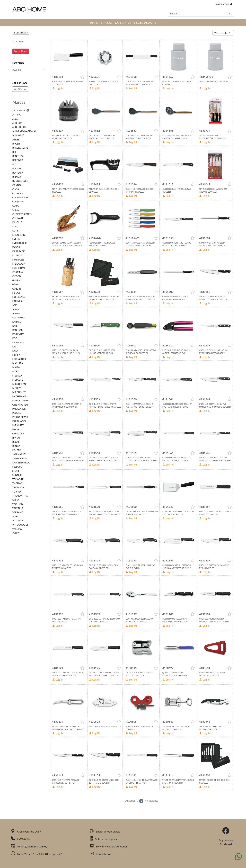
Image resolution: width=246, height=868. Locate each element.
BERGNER (17, 160)
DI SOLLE (17, 222)
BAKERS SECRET (21, 148)
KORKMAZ (18, 334)
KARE (15, 326)
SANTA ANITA (19, 459)
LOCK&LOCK (19, 359)
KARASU (17, 322)
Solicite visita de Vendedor (108, 846)
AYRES (16, 140)
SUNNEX (17, 475)
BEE (14, 152)
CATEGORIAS (123, 23)
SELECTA (17, 467)
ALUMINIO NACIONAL (24, 131)
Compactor (18, 202)
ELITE (15, 231)
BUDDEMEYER (20, 181)
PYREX (16, 429)
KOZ (15, 338)
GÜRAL (16, 284)
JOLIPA (16, 314)
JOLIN (15, 309)
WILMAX (17, 529)
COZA (15, 206)
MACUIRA (17, 363)
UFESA (16, 500)
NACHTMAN (19, 396)
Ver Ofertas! (20, 89)
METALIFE (18, 380)
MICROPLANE (20, 384)
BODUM (17, 168)
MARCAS (107, 23)
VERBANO (18, 512)
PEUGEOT (17, 413)
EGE (14, 227)
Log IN (58, 88)
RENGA (16, 446)
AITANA (16, 115)
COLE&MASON (20, 198)
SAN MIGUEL (19, 454)
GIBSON (17, 276)
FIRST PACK (18, 251)
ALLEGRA (17, 123)
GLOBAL (17, 280)
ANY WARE (18, 135)
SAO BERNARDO (21, 463)
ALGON (16, 119)
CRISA (15, 210)
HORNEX (17, 301)
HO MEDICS (19, 297)
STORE (16, 471)
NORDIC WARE (20, 400)
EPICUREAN (19, 235)
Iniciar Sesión (224, 4)
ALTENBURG (19, 127)
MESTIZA (17, 376)
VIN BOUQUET (20, 525)
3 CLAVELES (20, 33)
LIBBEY (16, 355)
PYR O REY (18, 425)
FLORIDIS (17, 255)
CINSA (16, 189)
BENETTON (18, 156)
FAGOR (16, 247)
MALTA (16, 367)
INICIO (94, 23)
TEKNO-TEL (18, 479)
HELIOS (16, 293)
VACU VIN (18, 504)
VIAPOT (16, 516)
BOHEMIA (18, 173)
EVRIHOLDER (19, 243)
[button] (82, 77)
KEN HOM (18, 330)
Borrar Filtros (21, 51)
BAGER (16, 144)
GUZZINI (17, 289)
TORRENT (17, 492)
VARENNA (18, 508)
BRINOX (17, 177)
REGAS (16, 442)
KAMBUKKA (19, 318)
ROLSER (16, 450)
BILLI (15, 164)
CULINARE (18, 218)
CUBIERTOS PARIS (22, 214)
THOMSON (18, 487)
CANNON (17, 185)
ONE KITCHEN (20, 405)
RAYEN (16, 438)
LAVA (15, 351)
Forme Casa (18, 260)
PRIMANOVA (19, 421)
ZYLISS (16, 533)
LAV (14, 347)
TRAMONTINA (20, 496)
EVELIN (16, 239)
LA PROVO (18, 343)
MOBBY (16, 388)
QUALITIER (18, 434)
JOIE (15, 305)
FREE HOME (19, 268)
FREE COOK (19, 264)
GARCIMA (17, 272)
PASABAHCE (19, 409)
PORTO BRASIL (20, 417)
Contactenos (100, 854)
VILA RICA (18, 521)
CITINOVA (18, 193)
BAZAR (17, 70)
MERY (15, 371)
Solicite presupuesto (104, 839)
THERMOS (18, 483)
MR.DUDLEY (19, 392)
